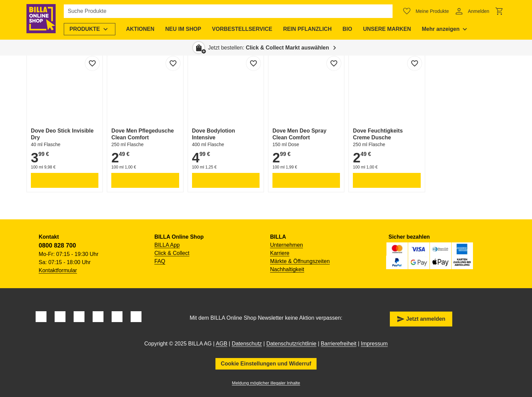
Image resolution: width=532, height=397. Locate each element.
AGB (222, 344)
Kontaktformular (58, 270)
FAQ (160, 261)
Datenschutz (247, 344)
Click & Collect (172, 253)
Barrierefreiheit (339, 344)
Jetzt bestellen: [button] (269, 48)
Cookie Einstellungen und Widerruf (266, 364)
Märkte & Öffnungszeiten (300, 261)
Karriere (280, 253)
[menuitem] (92, 29)
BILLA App (167, 245)
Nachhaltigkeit (287, 269)
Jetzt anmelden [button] (421, 319)
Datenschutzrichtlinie (291, 344)
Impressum (374, 344)
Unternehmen (287, 245)
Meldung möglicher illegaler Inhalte (266, 383)
